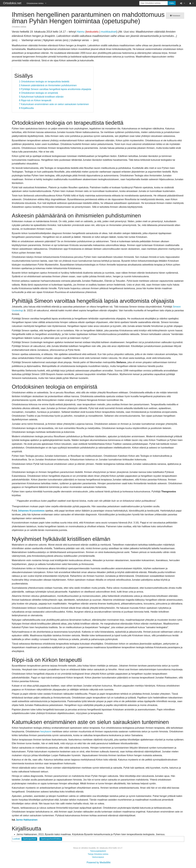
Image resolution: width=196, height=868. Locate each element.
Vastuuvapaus (98, 857)
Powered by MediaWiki (99, 862)
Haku (172, 3)
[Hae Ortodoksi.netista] (153, 3)
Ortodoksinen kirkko (35, 3)
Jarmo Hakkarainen (27, 820)
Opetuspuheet (29, 839)
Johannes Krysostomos (31, 511)
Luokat (16, 839)
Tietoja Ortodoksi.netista (98, 854)
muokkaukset (109, 32)
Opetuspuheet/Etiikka (51, 839)
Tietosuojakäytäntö (98, 851)
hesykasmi (46, 732)
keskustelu (92, 32)
